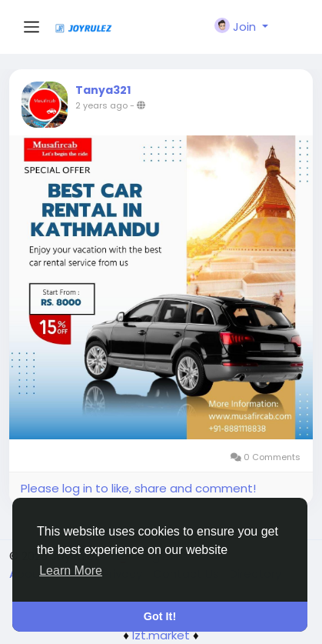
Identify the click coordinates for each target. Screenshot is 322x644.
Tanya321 (103, 90)
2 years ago (101, 105)
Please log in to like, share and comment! (138, 488)
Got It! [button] (160, 616)
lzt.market (161, 635)
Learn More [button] (71, 571)
